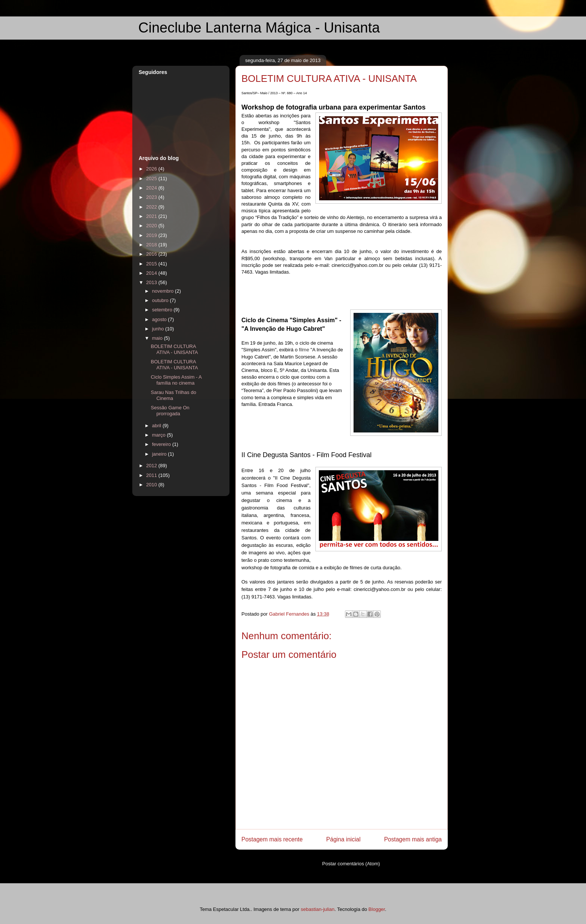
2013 (152, 282)
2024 (152, 188)
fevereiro (162, 444)
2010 (152, 485)
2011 (152, 475)
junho (159, 329)
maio (158, 338)
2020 (152, 226)
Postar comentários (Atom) (351, 864)
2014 (152, 273)
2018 (152, 245)
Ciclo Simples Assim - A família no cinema (176, 380)
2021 (152, 216)
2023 (152, 197)
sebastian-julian (318, 909)
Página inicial (343, 839)
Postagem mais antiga (413, 839)
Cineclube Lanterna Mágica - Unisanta (259, 28)
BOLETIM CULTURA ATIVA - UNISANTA (174, 349)
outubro (161, 300)
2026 (152, 169)
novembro (164, 291)
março (160, 435)
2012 (152, 466)
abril (157, 426)
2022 (152, 207)
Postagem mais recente (272, 839)
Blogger (377, 909)
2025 (152, 178)
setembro (163, 310)
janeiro (160, 454)
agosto (160, 319)
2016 (152, 254)
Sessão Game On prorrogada (170, 411)
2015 (152, 264)
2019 (152, 235)
